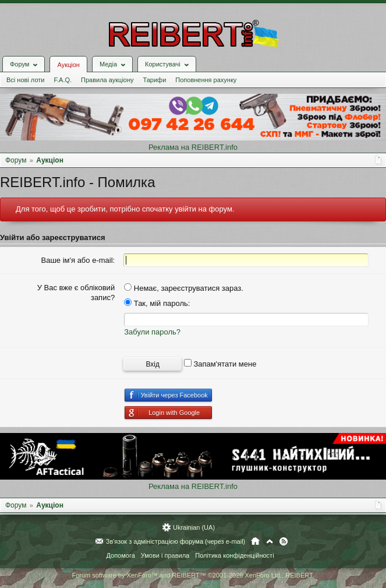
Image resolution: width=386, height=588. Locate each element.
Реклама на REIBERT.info (193, 147)
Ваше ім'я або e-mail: (78, 260)
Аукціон (68, 65)
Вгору (270, 541)
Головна (255, 541)
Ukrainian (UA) (194, 527)
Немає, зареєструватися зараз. (184, 288)
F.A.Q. (63, 80)
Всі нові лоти (25, 80)
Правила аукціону (107, 80)
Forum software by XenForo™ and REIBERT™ (193, 575)
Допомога (120, 555)
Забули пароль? (152, 332)
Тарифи (155, 80)
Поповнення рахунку (206, 80)
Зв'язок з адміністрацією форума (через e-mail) (176, 541)
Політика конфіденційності (234, 555)
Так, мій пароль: (157, 303)
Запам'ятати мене (220, 364)
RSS (284, 541)
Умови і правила (165, 555)
